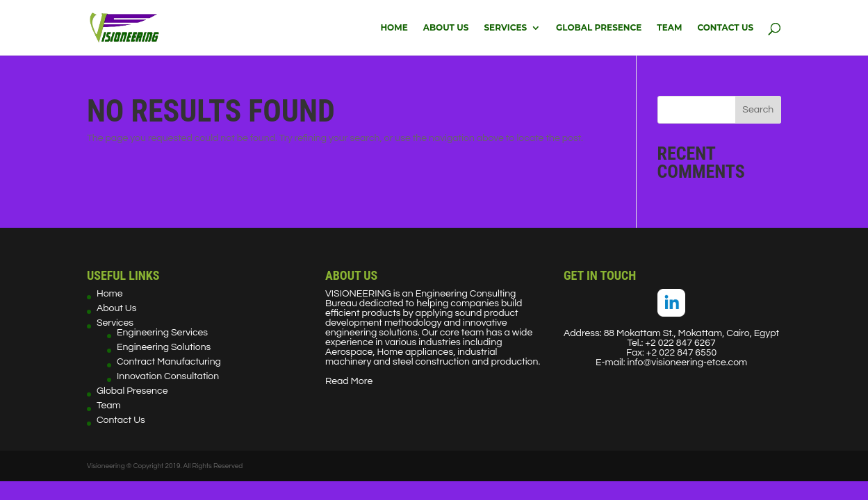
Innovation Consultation (168, 376)
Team (669, 28)
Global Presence (599, 28)
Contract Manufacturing (169, 362)
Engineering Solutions (164, 347)
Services (505, 28)
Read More (349, 381)
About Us (446, 28)
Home (394, 28)
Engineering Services (162, 333)
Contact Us (725, 28)
